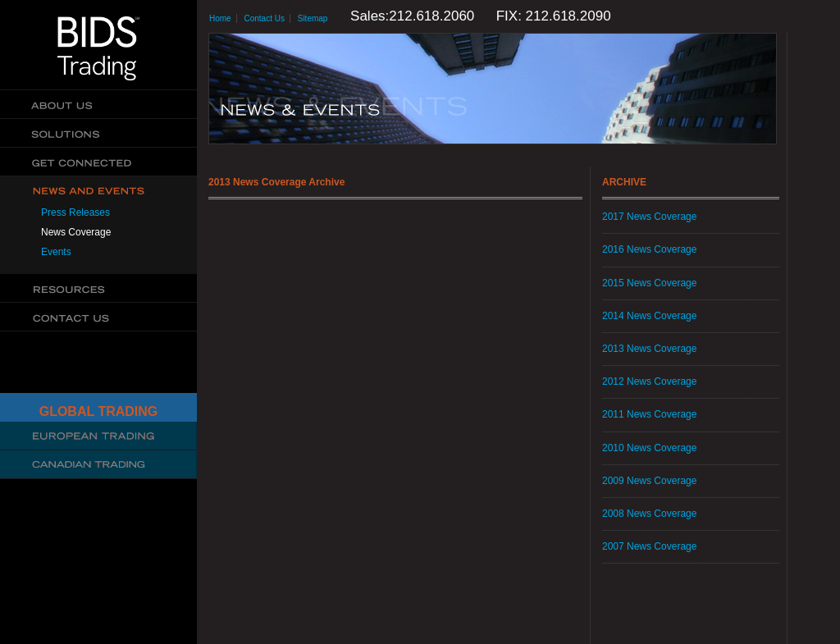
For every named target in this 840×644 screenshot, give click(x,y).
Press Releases (75, 212)
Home (220, 18)
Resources (98, 288)
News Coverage (76, 232)
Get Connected (98, 162)
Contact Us (98, 317)
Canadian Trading (98, 465)
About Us (98, 105)
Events (56, 252)
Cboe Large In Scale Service (98, 436)
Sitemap (313, 18)
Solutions (98, 133)
